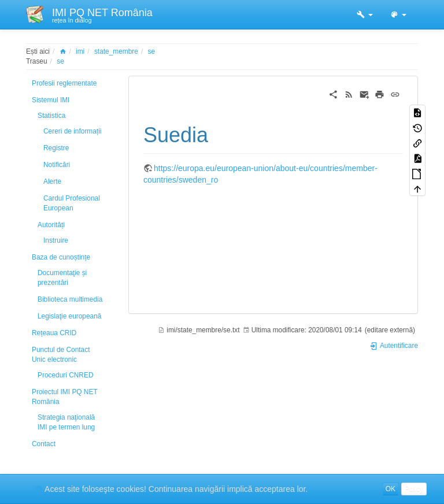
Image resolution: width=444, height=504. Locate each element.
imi (80, 51)
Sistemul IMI (51, 100)
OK (391, 489)
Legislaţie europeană (69, 316)
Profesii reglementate (64, 83)
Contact (44, 444)
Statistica (51, 116)
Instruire (56, 240)
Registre (56, 148)
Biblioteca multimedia (70, 299)
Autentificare (394, 346)
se (152, 51)
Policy (414, 489)
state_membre (116, 51)
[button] (365, 14)
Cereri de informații (72, 131)
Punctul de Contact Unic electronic (61, 355)
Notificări (57, 165)
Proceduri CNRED (65, 375)
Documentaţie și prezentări (62, 278)
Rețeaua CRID (54, 333)
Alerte (52, 181)
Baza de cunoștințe (61, 257)
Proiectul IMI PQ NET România (64, 397)
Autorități (51, 225)
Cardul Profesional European (72, 203)
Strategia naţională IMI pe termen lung (66, 422)
